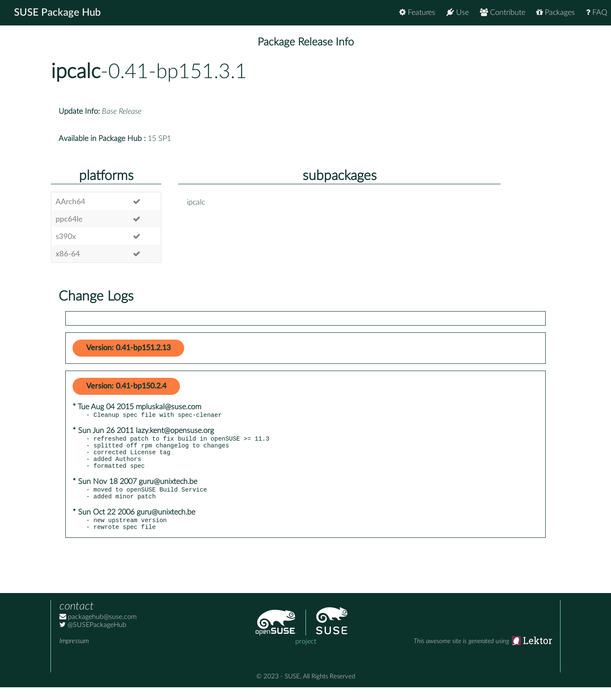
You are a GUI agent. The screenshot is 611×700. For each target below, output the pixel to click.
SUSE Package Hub (57, 13)
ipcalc (76, 72)
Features (417, 13)
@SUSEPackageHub (93, 638)
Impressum (74, 654)
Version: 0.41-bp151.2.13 (128, 348)
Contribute (503, 13)
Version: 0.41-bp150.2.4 (126, 386)
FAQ (597, 13)
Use (458, 13)
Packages (556, 13)
